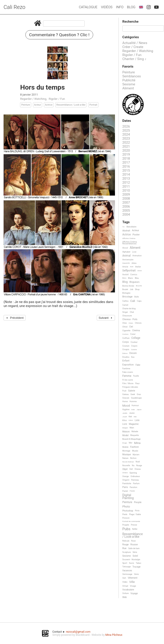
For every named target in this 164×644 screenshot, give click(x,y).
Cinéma (136, 330)
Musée (135, 451)
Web (125, 597)
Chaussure (127, 316)
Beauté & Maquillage (131, 439)
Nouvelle (126, 465)
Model (125, 435)
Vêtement (133, 578)
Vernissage (127, 574)
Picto (137, 511)
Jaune (132, 413)
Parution (133, 487)
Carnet (125, 305)
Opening (133, 473)
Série (135, 552)
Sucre (132, 563)
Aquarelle (126, 263)
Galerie (132, 391)
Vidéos (107, 7)
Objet (125, 469)
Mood (126, 406)
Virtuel (125, 586)
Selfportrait (129, 271)
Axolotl (125, 275)
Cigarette (126, 331)
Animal (126, 256)
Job (132, 289)
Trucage (136, 567)
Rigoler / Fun (57, 99)
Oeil (131, 469)
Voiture (126, 593)
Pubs (126, 529)
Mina (137, 443)
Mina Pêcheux (114, 635)
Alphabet (126, 252)
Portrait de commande (131, 521)
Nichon (133, 458)
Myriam (136, 455)
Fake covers (128, 372)
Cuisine (134, 350)
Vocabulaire (128, 590)
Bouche (139, 286)
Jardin (125, 413)
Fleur (137, 383)
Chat (132, 312)
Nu (133, 465)
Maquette (135, 435)
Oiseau (138, 469)
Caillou (125, 301)
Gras (139, 394)
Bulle (137, 297)
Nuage (139, 465)
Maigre (125, 428)
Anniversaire (128, 260)
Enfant (126, 361)
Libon (131, 420)
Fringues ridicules (130, 387)
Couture (126, 346)
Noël (138, 462)
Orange (126, 476)
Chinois (138, 323)
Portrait (93, 105)
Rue (124, 548)
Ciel (131, 327)
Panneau (135, 480)
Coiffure (126, 338)
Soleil (135, 556)
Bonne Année (128, 286)
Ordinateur (135, 476)
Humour (135, 405)
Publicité (129, 80)
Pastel (125, 491)
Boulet (125, 289)
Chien (131, 323)
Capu (139, 301)
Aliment (128, 88)
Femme (127, 376)
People (138, 502)
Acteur (38, 105)
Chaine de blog (129, 309)
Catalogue (88, 7)
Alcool (125, 248)
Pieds (125, 514)
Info (120, 7)
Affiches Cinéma (129, 238)
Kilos (125, 420)
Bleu (137, 278)
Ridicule (126, 541)
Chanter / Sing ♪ (134, 59)
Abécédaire (131, 227)
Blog (131, 7)
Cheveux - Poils (130, 319)
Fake (138, 365)
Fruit (124, 391)
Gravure (126, 398)
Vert (124, 578)
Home (125, 401)
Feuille (136, 376)
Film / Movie (128, 383)
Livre (125, 424)
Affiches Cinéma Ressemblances (130, 243)
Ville (132, 582)
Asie (132, 267)
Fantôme (126, 369)
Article (125, 267)
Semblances (132, 76)
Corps (126, 342)
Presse (134, 525)
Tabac (139, 563)
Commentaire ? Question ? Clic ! (59, 35)
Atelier (138, 267)
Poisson (126, 518)
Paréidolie (127, 484)
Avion (140, 271)
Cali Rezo (14, 7)
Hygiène (126, 409)
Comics (134, 275)
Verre (136, 574)
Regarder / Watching (33, 99)
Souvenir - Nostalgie (131, 560)
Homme (133, 401)
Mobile (125, 447)
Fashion (134, 447)
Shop (137, 289)
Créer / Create (133, 47)
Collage (136, 338)
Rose (133, 541)
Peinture (26, 105)
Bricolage (127, 297)
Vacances (127, 571)
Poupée (126, 525)
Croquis (126, 349)
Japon (139, 410)
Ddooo (125, 353)
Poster (136, 235)
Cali (133, 301)
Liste (137, 420)
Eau (133, 357)
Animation (137, 256)
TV (123, 227)
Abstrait (126, 231)
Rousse (134, 545)
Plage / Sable (135, 514)
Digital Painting (128, 497)
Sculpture (127, 552)
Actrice (49, 105)
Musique (127, 454)
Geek (133, 394)
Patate (132, 491)
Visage (133, 586)
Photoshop (128, 511)
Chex (125, 323)
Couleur (134, 342)
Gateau (126, 394)
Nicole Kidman (128, 462)
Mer (131, 443)
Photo (126, 507)
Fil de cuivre (128, 380)
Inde (133, 410)
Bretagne (126, 293)
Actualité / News (135, 43)
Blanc (131, 278)
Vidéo (125, 582)
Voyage (134, 593)
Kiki (135, 417)
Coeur (133, 334)
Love (134, 252)
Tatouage (126, 567)
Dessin (133, 353)
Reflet (135, 529)
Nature (125, 458)
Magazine (134, 424)
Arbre (134, 263)
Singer (125, 312)
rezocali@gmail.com (78, 632)
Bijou (124, 278)
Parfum (136, 484)
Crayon (134, 346)
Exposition (128, 365)
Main (132, 428)
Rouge (125, 545)
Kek (130, 417)
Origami (126, 480)
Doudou (126, 357)
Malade (135, 431)
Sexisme (129, 84)
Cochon (125, 334)
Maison (126, 432)
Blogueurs (134, 282)
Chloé (125, 327)
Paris (125, 487)
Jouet (125, 417)
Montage (126, 451)
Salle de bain (134, 548)
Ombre (125, 473)
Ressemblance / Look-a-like (71, 105)
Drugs (125, 443)
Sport (125, 563)
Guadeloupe (136, 398)
